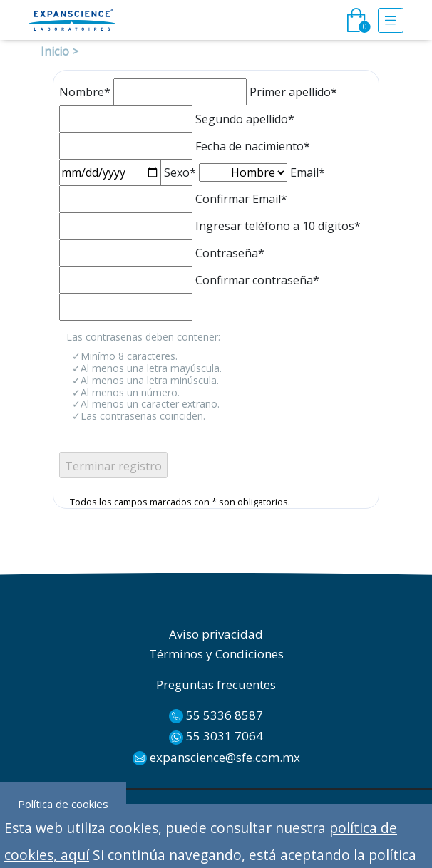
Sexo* (180, 172)
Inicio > (60, 51)
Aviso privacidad (216, 634)
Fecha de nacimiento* (253, 146)
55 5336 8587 (216, 715)
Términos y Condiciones (216, 654)
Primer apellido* (293, 92)
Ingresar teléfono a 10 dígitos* (278, 226)
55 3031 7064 (216, 736)
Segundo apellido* (245, 119)
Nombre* (85, 92)
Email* (308, 172)
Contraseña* (230, 253)
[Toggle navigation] (391, 20)
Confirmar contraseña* (257, 280)
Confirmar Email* (241, 199)
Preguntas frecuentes (216, 684)
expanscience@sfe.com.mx (216, 758)
